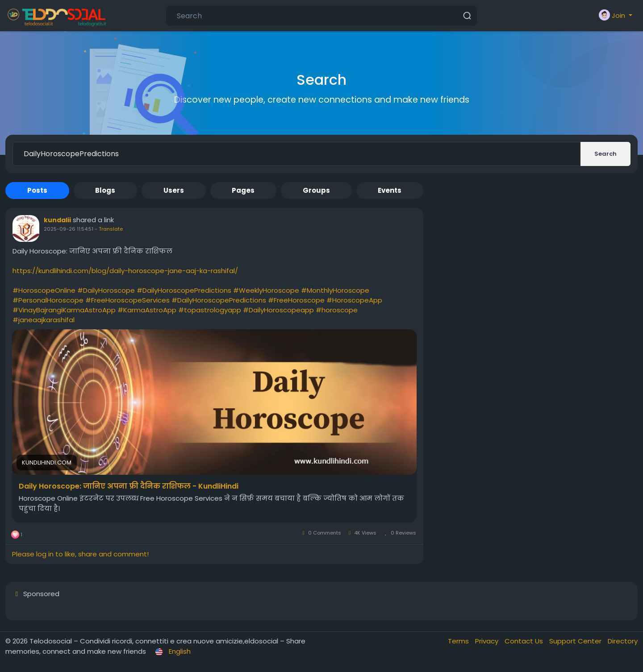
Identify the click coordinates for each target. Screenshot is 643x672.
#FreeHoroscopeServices (127, 300)
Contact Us (525, 641)
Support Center (576, 641)
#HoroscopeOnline (44, 290)
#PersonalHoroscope (48, 300)
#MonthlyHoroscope (335, 290)
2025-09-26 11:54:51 (69, 229)
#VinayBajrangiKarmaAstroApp (64, 310)
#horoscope (337, 310)
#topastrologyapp (210, 310)
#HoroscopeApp (354, 300)
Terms (459, 641)
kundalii (57, 220)
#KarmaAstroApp (147, 310)
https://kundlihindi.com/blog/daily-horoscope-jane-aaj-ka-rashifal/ (125, 271)
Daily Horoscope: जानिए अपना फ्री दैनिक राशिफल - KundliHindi (129, 486)
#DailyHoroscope (106, 290)
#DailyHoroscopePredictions (184, 290)
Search (605, 154)
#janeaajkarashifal (44, 320)
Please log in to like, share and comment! (80, 554)
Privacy (488, 641)
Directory (623, 641)
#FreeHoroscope (296, 300)
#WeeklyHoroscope (266, 290)
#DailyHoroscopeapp (278, 310)
